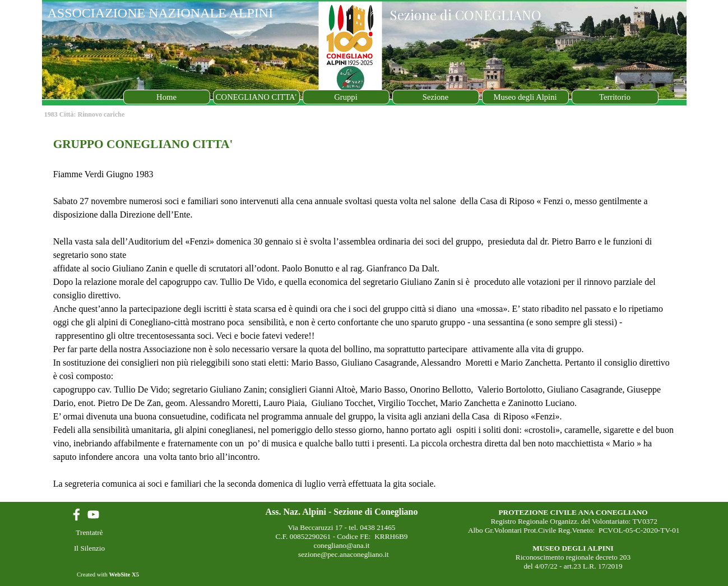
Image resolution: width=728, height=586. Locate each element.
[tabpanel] (364, 313)
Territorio (615, 97)
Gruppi (346, 97)
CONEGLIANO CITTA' (256, 97)
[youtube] (93, 515)
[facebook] (76, 515)
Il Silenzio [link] (89, 548)
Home (166, 97)
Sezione (435, 97)
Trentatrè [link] (89, 532)
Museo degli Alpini (525, 97)
